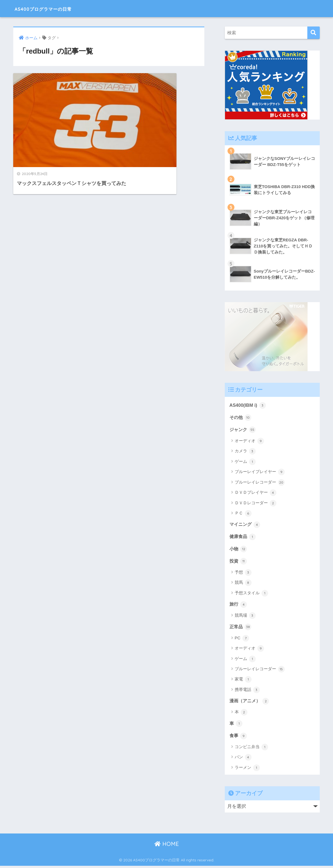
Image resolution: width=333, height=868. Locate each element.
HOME (167, 846)
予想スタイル (251, 594)
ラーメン (247, 770)
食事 (239, 737)
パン (243, 759)
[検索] (314, 33)
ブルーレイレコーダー (260, 483)
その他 (241, 418)
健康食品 (243, 537)
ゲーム (245, 462)
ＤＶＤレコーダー (256, 503)
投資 (239, 562)
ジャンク (243, 430)
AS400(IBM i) (248, 405)
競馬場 (245, 617)
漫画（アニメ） (250, 702)
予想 (243, 574)
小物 (239, 550)
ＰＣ (243, 514)
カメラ (245, 452)
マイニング (246, 525)
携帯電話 (247, 691)
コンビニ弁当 (251, 749)
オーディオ (249, 442)
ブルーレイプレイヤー (260, 473)
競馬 (243, 584)
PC (242, 640)
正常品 (241, 628)
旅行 (239, 605)
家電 (243, 681)
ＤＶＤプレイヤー (256, 493)
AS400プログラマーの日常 (56, 8)
